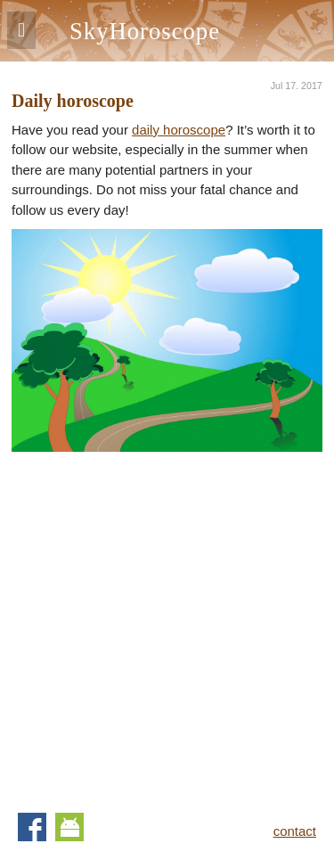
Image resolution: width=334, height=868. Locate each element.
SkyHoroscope (145, 31)
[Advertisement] (167, 619)
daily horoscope (179, 130)
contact (295, 831)
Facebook (32, 827)
